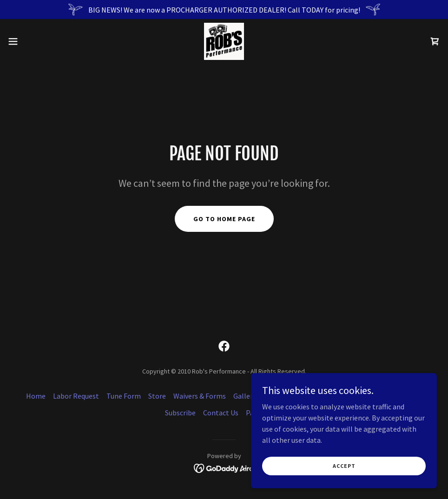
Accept (344, 466)
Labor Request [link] (76, 396)
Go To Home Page (224, 219)
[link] (224, 41)
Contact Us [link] (221, 413)
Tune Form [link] (124, 396)
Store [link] (157, 396)
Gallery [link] (245, 396)
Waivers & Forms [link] (200, 396)
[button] (37, 41)
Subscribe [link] (180, 413)
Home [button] (36, 396)
